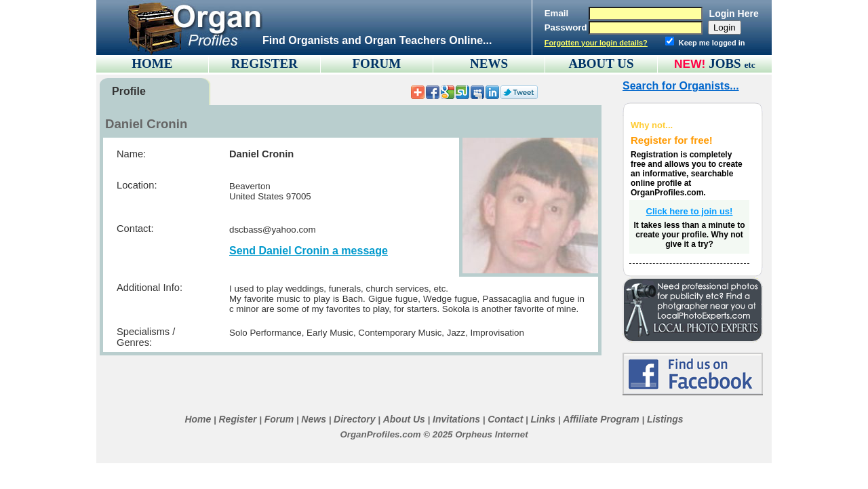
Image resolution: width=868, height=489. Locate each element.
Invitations (456, 419)
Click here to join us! (690, 211)
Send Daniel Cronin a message (309, 251)
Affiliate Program (601, 419)
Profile (129, 91)
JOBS (732, 63)
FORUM (377, 63)
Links (543, 419)
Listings (665, 419)
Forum (279, 419)
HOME (152, 63)
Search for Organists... (681, 86)
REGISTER (264, 63)
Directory (354, 419)
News (314, 419)
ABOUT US (601, 63)
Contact (505, 419)
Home (198, 419)
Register (237, 419)
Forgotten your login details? (596, 43)
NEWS (489, 63)
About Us (404, 419)
